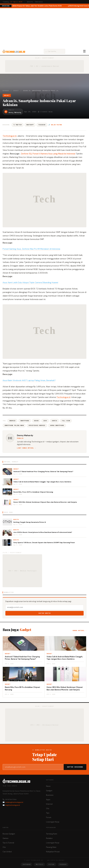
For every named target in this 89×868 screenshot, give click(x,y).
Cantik (54, 421)
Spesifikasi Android (37, 425)
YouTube (51, 864)
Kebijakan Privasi (53, 852)
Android (12, 421)
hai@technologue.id (12, 805)
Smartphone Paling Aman (14, 425)
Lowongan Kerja (53, 822)
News (48, 786)
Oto (48, 808)
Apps (48, 800)
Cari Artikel (7, 852)
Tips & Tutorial (8, 843)
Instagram (26, 864)
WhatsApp (30, 125)
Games (6, 838)
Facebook (42, 125)
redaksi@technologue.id (14, 802)
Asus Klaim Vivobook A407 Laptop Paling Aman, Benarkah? (29, 380)
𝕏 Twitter (18, 125)
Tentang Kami (52, 834)
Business (50, 795)
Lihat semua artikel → (26, 448)
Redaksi (49, 838)
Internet (49, 804)
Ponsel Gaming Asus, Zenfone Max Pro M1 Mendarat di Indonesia (31, 249)
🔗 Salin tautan (55, 125)
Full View (66, 421)
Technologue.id (10, 136)
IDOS (45, 421)
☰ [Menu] (84, 51)
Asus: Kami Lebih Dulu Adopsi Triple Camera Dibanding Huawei (30, 283)
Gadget (16, 91)
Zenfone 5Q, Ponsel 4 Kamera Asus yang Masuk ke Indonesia (48, 154)
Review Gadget (9, 834)
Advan (36, 421)
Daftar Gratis (45, 613)
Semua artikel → (79, 631)
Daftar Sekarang (75, 767)
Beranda (6, 91)
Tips (48, 813)
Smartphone (25, 421)
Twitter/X (39, 864)
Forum (49, 817)
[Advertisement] (44, 28)
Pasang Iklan (51, 847)
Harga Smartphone (57, 425)
